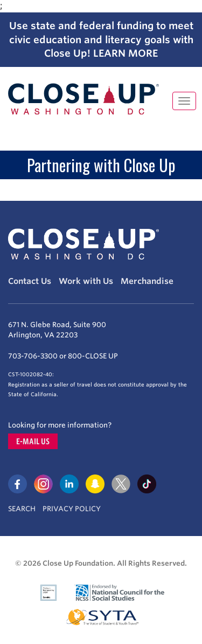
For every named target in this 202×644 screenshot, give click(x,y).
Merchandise (147, 281)
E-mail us (33, 441)
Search (22, 509)
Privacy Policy (72, 509)
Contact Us (30, 281)
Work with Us (86, 281)
